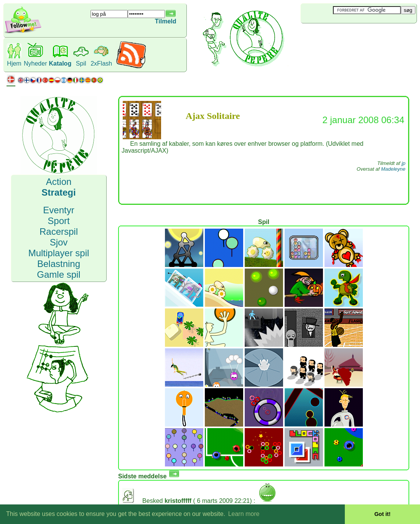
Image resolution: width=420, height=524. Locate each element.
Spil (81, 63)
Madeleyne (393, 169)
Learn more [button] (244, 514)
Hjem (14, 63)
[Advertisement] (346, 36)
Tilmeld (166, 21)
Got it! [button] (382, 514)
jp (404, 163)
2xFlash (101, 63)
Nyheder (35, 63)
